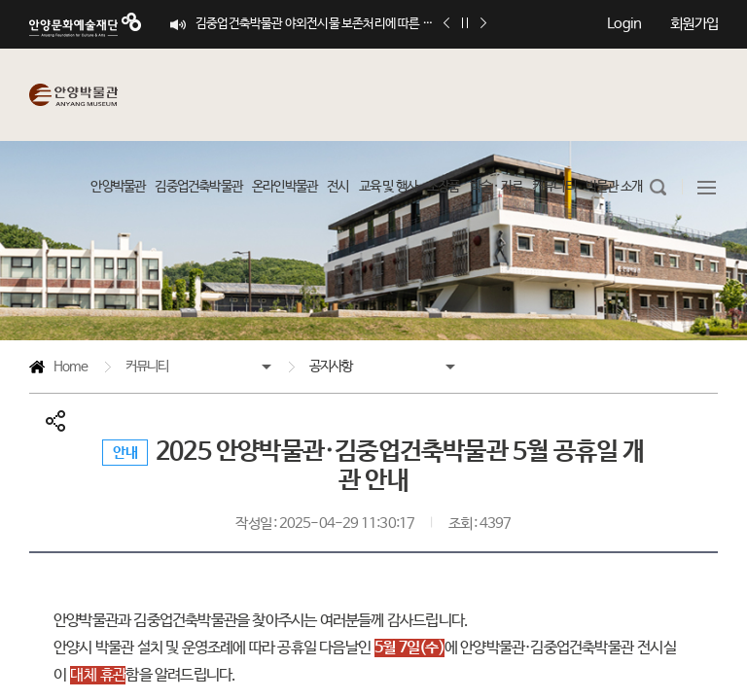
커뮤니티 (147, 367)
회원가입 (694, 24)
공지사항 (331, 367)
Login (624, 24)
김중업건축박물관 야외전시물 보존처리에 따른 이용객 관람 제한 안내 (317, 24)
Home (58, 370)
